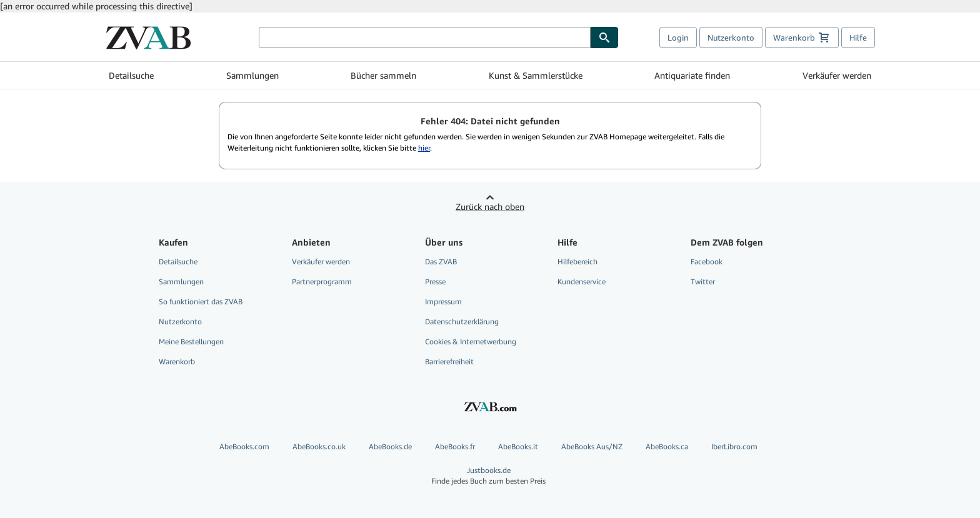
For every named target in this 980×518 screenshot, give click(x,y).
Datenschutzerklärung (462, 321)
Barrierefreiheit (449, 361)
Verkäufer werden (837, 75)
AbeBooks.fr (455, 446)
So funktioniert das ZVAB (201, 301)
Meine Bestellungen (191, 341)
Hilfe (858, 37)
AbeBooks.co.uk (319, 446)
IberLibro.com (734, 446)
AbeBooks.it (518, 446)
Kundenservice (582, 281)
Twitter (703, 281)
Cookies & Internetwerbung (471, 341)
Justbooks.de (488, 476)
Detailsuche (131, 75)
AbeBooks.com (244, 446)
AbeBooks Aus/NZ (592, 446)
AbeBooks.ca (667, 446)
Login (678, 37)
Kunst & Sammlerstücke (536, 75)
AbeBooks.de (390, 446)
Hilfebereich (577, 261)
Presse (435, 281)
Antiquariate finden (692, 75)
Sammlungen (252, 75)
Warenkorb (177, 361)
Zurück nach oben (490, 207)
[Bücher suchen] (425, 37)
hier (424, 148)
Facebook (707, 261)
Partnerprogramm (322, 281)
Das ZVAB (441, 261)
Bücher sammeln (383, 75)
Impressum (443, 301)
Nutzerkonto (731, 37)
